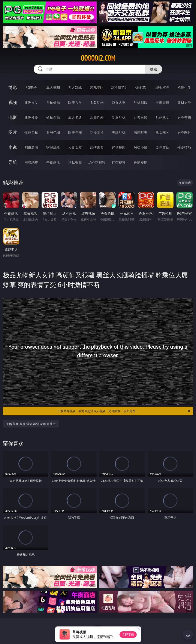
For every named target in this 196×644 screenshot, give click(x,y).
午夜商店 (53, 162)
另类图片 (184, 132)
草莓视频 (75, 162)
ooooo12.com (98, 58)
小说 (13, 147)
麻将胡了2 (119, 87)
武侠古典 (97, 147)
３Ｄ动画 (97, 102)
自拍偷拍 (53, 102)
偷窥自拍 (31, 132)
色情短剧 (141, 162)
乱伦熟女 (162, 117)
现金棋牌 (162, 87)
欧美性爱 (97, 117)
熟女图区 (162, 132)
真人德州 (53, 87)
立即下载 (128, 634)
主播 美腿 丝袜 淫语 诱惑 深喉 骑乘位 (31, 424)
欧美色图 (75, 132)
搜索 (154, 69)
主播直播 (162, 102)
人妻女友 (75, 147)
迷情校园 (119, 147)
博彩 (13, 87)
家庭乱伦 (53, 147)
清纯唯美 (141, 132)
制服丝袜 (119, 117)
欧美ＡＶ (75, 102)
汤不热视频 (97, 162)
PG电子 (31, 87)
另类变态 (184, 117)
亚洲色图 (53, 132)
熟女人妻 (119, 102)
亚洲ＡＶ (31, 102)
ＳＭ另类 (184, 102)
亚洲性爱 (31, 117)
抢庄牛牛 (184, 87)
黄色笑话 (162, 147)
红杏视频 (119, 162)
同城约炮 (31, 162)
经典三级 (141, 117)
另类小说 (141, 147)
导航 (13, 162)
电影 (13, 117)
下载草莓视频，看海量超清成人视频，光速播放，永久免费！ (124, 411)
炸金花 (141, 87)
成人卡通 (75, 117)
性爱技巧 (184, 147)
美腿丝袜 (119, 132)
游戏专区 (97, 87)
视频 (13, 102)
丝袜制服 (141, 102)
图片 (13, 132)
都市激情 (31, 147)
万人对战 (75, 87)
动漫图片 (97, 132)
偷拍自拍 (53, 117)
